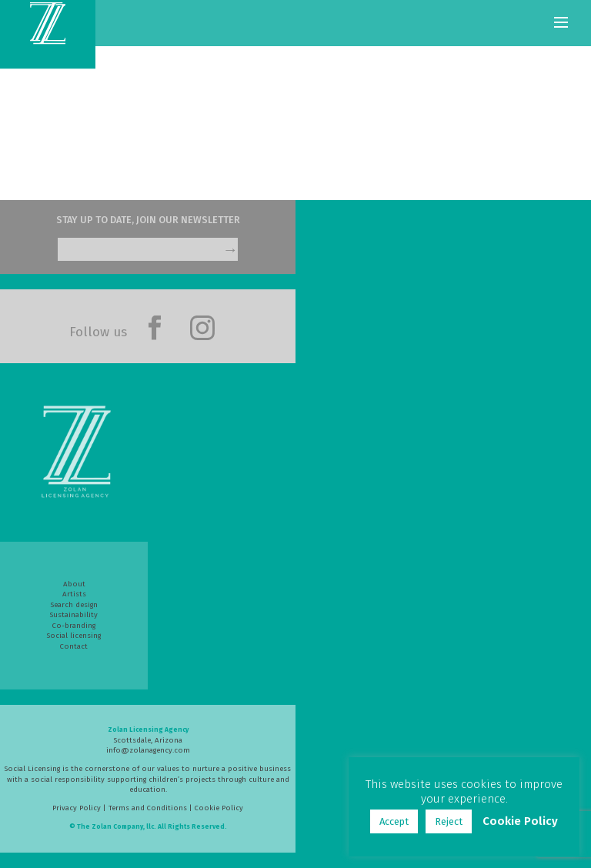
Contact (74, 646)
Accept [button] (394, 821)
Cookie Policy (219, 808)
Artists (74, 594)
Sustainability (74, 615)
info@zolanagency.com (148, 750)
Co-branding (74, 626)
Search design (74, 605)
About (74, 584)
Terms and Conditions (148, 808)
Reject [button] (449, 821)
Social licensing (74, 636)
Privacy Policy (77, 808)
